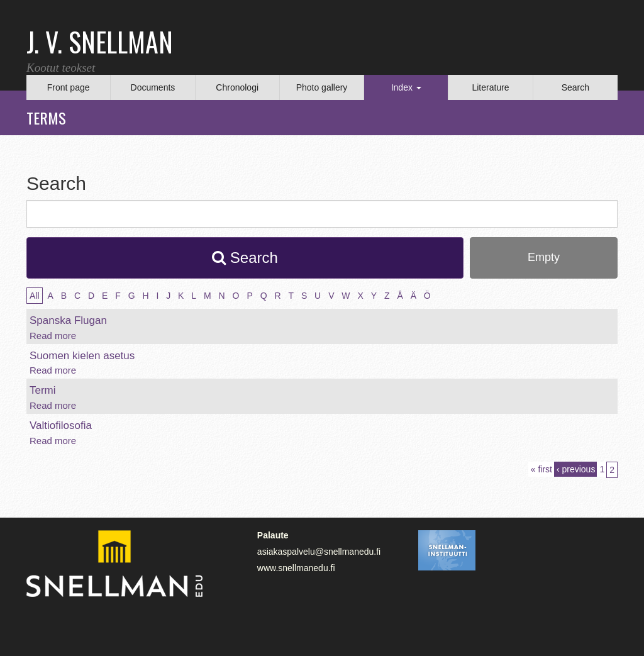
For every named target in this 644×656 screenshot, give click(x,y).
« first (541, 469)
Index (406, 87)
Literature (490, 87)
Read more (53, 336)
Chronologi (237, 87)
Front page (69, 87)
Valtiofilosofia (61, 425)
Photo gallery (322, 87)
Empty (544, 257)
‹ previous (576, 469)
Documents (153, 87)
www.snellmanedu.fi (296, 568)
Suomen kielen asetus (82, 356)
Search (575, 87)
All (35, 296)
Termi (43, 390)
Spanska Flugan (68, 320)
